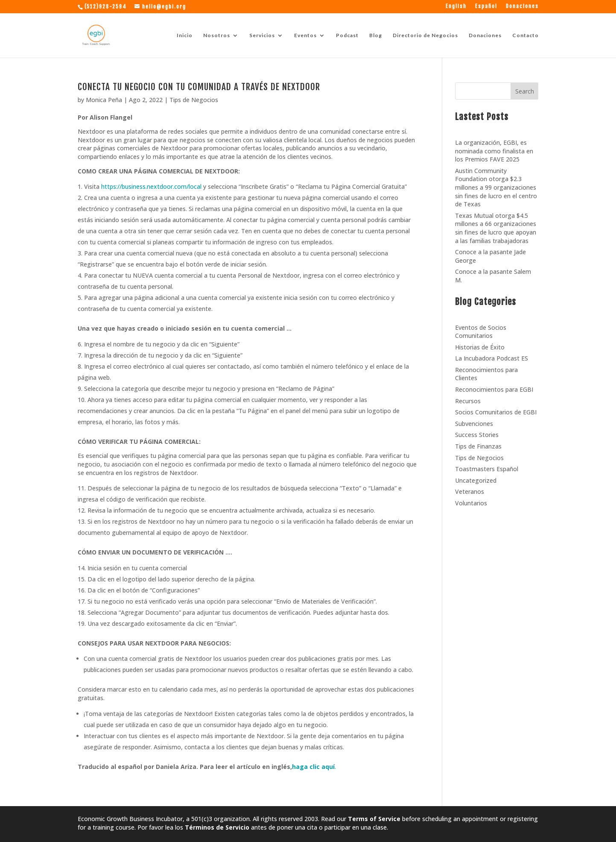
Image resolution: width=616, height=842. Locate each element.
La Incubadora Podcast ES (492, 358)
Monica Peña (104, 100)
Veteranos (470, 491)
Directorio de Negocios (425, 35)
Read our (361, 819)
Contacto (525, 35)
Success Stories (477, 435)
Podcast (347, 35)
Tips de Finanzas (478, 446)
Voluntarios (471, 503)
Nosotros (217, 35)
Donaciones (522, 7)
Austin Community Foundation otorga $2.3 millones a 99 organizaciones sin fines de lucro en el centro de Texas (496, 187)
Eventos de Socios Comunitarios (481, 332)
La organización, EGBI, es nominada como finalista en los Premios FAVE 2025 (494, 151)
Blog (376, 35)
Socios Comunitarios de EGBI (496, 412)
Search (525, 91)
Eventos (305, 35)
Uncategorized (476, 480)
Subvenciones (474, 424)
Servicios (262, 35)
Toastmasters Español (487, 469)
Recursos (468, 401)
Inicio (185, 35)
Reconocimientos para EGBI (494, 389)
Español (486, 7)
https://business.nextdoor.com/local (151, 186)
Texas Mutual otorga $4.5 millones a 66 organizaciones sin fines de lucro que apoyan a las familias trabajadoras (496, 228)
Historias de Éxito (480, 347)
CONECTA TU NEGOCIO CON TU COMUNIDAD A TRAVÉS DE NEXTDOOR (199, 87)
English (456, 7)
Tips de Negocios (194, 100)
